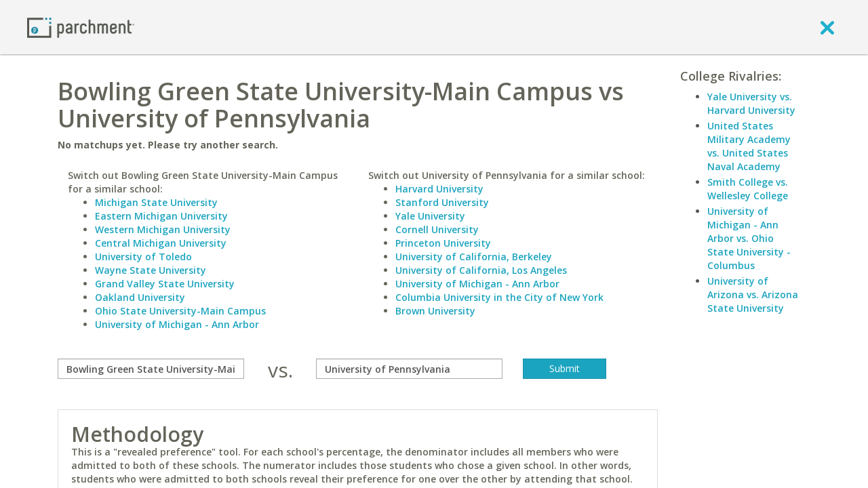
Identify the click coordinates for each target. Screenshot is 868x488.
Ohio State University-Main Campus (180, 311)
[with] (409, 369)
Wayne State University (151, 270)
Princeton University (443, 243)
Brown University (435, 311)
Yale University (430, 216)
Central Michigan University (161, 243)
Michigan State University (156, 202)
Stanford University (442, 202)
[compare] (151, 369)
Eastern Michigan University (161, 216)
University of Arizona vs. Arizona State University (753, 294)
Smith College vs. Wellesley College (748, 189)
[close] (827, 27)
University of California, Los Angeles (481, 270)
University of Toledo (143, 257)
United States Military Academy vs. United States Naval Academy (749, 146)
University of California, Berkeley (474, 257)
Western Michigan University (163, 229)
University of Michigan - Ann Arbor (177, 324)
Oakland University (140, 297)
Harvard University (439, 189)
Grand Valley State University (165, 284)
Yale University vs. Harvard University (751, 103)
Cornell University (437, 229)
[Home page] (81, 27)
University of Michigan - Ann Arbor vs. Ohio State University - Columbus (749, 238)
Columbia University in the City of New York (499, 297)
